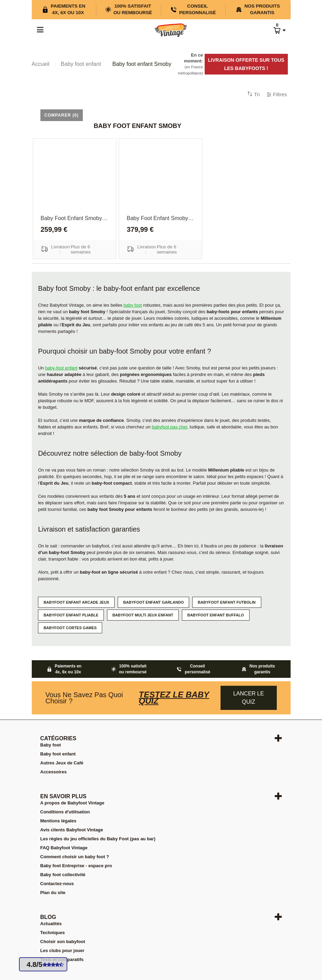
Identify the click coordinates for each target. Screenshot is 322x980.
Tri (257, 94)
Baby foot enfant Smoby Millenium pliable (75, 218)
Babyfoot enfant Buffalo (216, 615)
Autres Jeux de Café (62, 763)
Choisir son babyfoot (63, 942)
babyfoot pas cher (170, 427)
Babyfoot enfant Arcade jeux (76, 602)
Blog (48, 917)
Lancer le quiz (249, 698)
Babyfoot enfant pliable (71, 615)
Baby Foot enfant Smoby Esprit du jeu (160, 218)
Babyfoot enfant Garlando (153, 602)
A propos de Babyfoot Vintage (72, 803)
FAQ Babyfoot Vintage (64, 848)
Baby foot (51, 745)
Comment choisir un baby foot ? (75, 857)
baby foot (133, 305)
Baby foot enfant (58, 754)
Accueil (41, 64)
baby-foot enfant (61, 368)
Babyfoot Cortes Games (70, 628)
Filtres (280, 94)
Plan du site (53, 893)
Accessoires (54, 772)
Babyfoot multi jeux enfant (143, 615)
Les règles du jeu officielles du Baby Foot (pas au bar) (98, 839)
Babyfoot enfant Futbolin (227, 602)
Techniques (53, 933)
